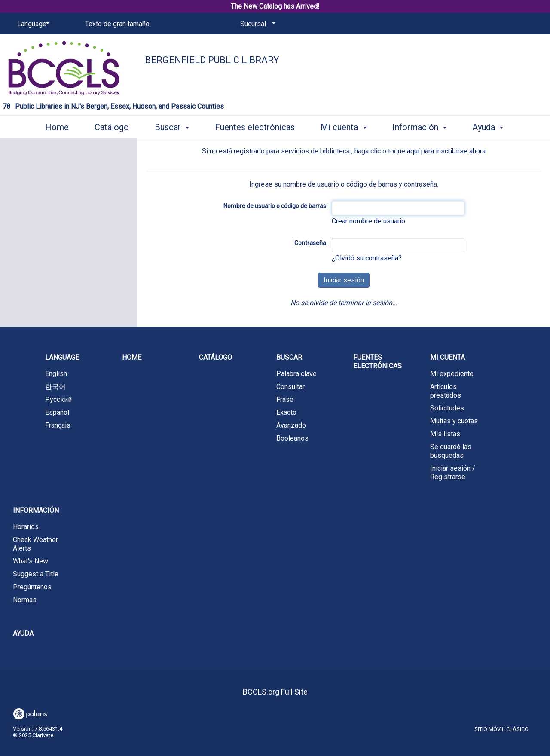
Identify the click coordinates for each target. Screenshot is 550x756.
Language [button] (62, 357)
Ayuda (23, 633)
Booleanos (292, 438)
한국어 (55, 387)
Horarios (26, 527)
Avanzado (291, 425)
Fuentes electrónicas (255, 127)
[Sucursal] (256, 24)
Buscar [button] (172, 127)
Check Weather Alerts (35, 544)
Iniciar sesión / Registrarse (453, 473)
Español (57, 412)
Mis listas (445, 434)
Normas (25, 600)
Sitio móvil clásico (501, 729)
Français (58, 425)
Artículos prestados (446, 391)
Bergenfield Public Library (212, 60)
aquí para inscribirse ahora (446, 151)
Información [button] (419, 127)
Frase (285, 399)
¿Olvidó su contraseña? (367, 258)
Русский (58, 399)
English (56, 374)
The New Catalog (256, 6)
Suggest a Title (36, 574)
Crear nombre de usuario (368, 221)
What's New (31, 561)
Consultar (290, 387)
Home (57, 127)
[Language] (32, 24)
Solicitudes (447, 408)
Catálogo (112, 127)
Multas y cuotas (454, 421)
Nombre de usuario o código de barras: (275, 206)
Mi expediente (452, 374)
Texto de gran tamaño (117, 24)
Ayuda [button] (488, 127)
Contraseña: (311, 243)
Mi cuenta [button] (343, 127)
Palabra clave (296, 374)
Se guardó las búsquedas (451, 451)
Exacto (286, 412)
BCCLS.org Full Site (275, 692)
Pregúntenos (32, 587)
